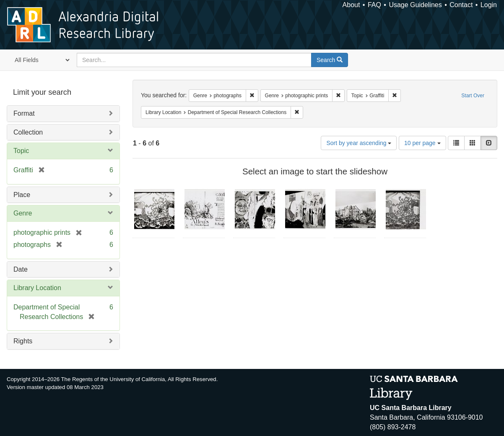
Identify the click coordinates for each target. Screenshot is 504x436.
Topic (21, 151)
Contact (461, 5)
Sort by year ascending (359, 143)
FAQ (374, 5)
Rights (23, 341)
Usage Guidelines (415, 5)
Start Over (473, 96)
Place (22, 195)
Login (489, 5)
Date (21, 269)
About (351, 5)
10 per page (422, 143)
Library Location (37, 288)
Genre (23, 213)
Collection (28, 132)
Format (24, 113)
